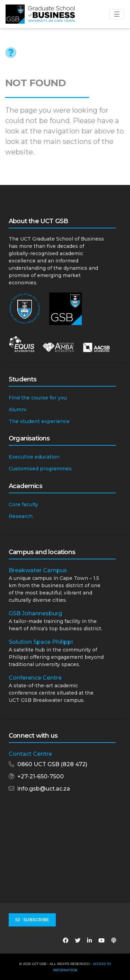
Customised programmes (40, 469)
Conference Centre (35, 678)
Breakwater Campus (38, 570)
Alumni (18, 410)
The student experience (39, 421)
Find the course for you (38, 398)
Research (21, 516)
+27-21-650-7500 (41, 776)
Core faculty (23, 504)
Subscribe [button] (32, 920)
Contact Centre (30, 754)
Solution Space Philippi (41, 642)
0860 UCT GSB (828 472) (52, 764)
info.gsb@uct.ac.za (44, 789)
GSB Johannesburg (35, 613)
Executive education (34, 457)
